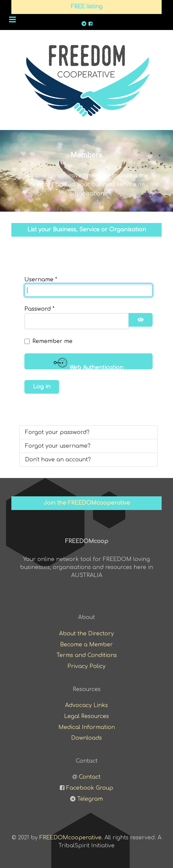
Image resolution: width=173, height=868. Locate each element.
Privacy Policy (86, 666)
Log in (42, 387)
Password (39, 309)
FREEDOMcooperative (70, 838)
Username (41, 280)
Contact (90, 777)
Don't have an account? (58, 460)
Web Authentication (89, 363)
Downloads (86, 738)
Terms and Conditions (87, 655)
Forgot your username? (58, 446)
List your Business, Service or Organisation (87, 230)
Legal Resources (86, 716)
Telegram (90, 799)
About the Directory (86, 634)
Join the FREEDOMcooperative (87, 503)
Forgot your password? (57, 432)
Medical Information (87, 727)
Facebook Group (90, 788)
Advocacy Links (86, 705)
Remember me (52, 341)
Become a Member (86, 645)
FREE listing (87, 7)
